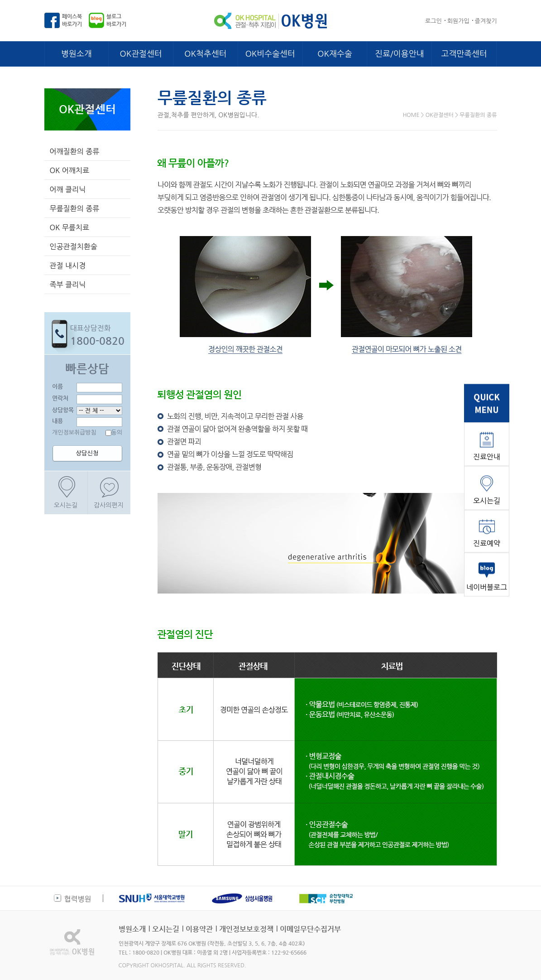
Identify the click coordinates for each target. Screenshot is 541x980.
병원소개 (77, 54)
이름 (57, 386)
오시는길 (66, 505)
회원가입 (458, 21)
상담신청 (87, 453)
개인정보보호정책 (246, 929)
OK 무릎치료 (70, 227)
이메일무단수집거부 (310, 929)
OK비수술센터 (270, 54)
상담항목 (63, 410)
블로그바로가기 (116, 20)
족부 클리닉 (68, 285)
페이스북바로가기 (72, 20)
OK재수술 (335, 54)
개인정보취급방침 (74, 432)
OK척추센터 (205, 54)
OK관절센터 (141, 54)
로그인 (433, 21)
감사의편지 (109, 505)
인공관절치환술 (74, 246)
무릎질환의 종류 (75, 208)
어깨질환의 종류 (75, 151)
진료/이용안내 (399, 54)
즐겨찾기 (486, 21)
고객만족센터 (464, 54)
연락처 (60, 398)
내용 (57, 421)
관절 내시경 (68, 266)
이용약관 (199, 929)
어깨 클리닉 (68, 189)
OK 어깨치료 (70, 170)
